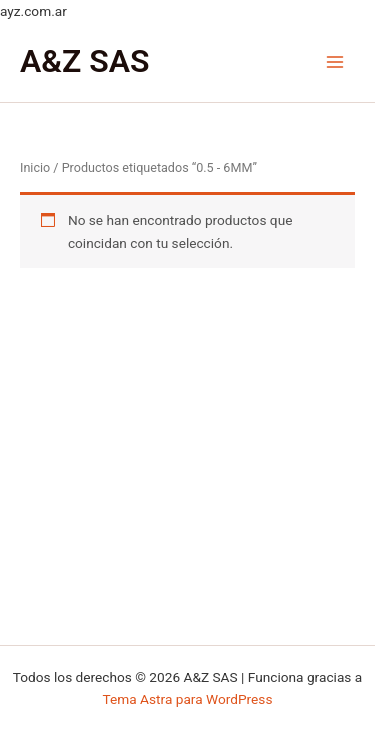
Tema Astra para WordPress (188, 699)
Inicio (35, 167)
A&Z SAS (85, 61)
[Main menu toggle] (335, 62)
